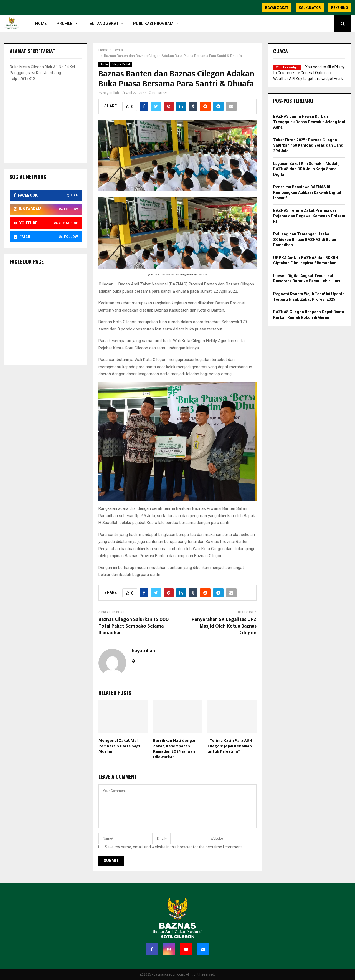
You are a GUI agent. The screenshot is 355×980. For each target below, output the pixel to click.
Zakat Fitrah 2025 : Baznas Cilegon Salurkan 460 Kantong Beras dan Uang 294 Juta (308, 145)
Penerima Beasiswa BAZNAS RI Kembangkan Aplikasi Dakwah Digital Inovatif (307, 192)
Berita (104, 64)
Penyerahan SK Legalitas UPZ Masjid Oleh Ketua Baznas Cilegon (224, 626)
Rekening (340, 8)
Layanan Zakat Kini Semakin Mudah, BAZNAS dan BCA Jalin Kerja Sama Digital (306, 169)
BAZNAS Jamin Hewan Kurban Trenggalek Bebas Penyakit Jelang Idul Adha (309, 122)
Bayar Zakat (277, 8)
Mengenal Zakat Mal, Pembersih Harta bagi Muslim (119, 746)
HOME (41, 24)
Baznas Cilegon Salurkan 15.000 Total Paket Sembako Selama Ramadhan (134, 626)
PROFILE (64, 24)
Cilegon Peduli (121, 64)
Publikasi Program (153, 24)
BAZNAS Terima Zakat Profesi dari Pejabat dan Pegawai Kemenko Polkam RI (309, 216)
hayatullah (111, 93)
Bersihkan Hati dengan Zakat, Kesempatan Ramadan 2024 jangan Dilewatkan (175, 749)
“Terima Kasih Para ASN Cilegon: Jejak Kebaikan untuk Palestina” (230, 746)
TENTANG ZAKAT (103, 24)
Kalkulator (310, 8)
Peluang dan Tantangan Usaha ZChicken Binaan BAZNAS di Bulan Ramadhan (305, 240)
